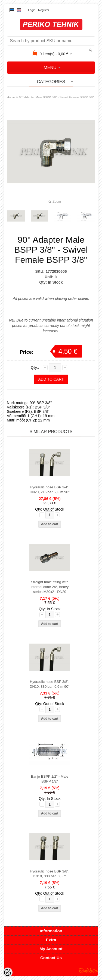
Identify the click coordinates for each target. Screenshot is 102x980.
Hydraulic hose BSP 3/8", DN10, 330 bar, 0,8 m (50, 874)
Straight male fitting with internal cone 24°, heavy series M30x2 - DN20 (50, 587)
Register (44, 10)
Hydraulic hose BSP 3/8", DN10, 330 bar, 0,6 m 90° (50, 684)
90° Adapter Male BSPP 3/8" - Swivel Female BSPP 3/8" (56, 97)
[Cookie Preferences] (8, 972)
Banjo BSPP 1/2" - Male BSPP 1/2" (50, 779)
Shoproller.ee (88, 971)
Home (11, 97)
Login (32, 10)
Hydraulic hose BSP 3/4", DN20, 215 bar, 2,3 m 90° (50, 490)
